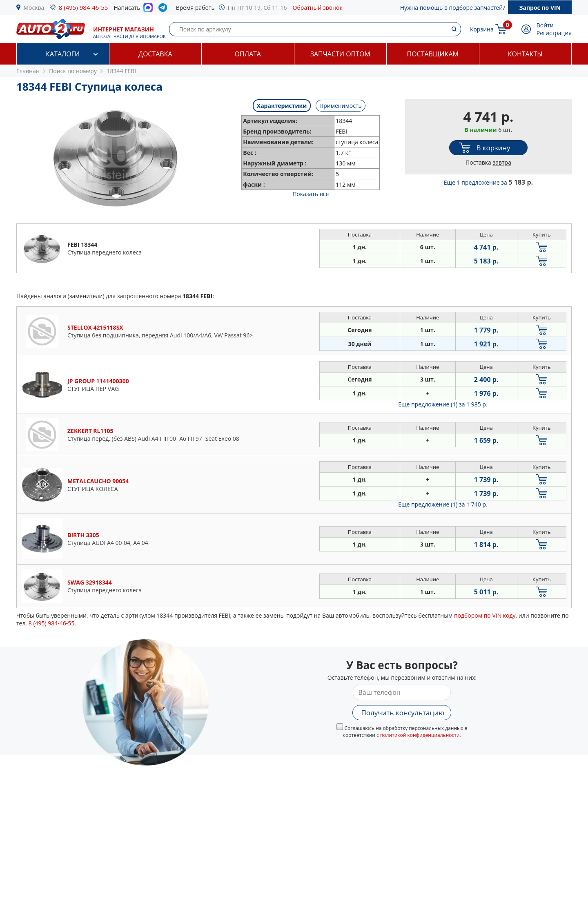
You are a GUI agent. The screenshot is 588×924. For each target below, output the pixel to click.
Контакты (525, 54)
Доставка (155, 54)
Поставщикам (433, 54)
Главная (28, 71)
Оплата (248, 54)
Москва (34, 8)
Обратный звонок (318, 8)
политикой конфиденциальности (420, 735)
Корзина (482, 29)
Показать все (311, 194)
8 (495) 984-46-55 (84, 7)
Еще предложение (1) (443, 404)
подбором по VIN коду (485, 615)
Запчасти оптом (340, 54)
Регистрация (554, 33)
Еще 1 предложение (488, 182)
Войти (545, 25)
